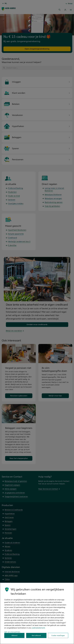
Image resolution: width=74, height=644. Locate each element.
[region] (37, 613)
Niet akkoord (36, 636)
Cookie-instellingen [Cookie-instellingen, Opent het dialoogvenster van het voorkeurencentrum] (58, 636)
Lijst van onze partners (12, 632)
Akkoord (14, 636)
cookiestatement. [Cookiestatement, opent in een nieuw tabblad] (38, 628)
